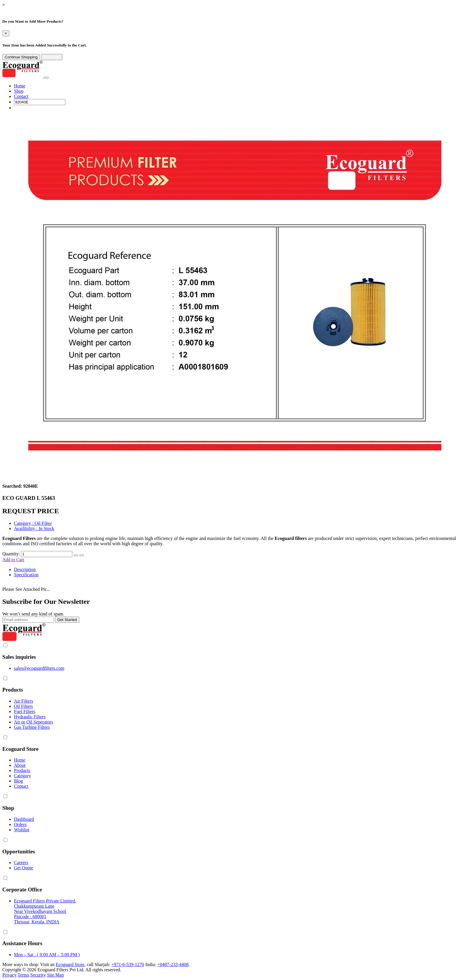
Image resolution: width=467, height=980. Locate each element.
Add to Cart (13, 560)
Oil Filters (23, 706)
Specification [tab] (26, 575)
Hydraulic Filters (30, 717)
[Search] (40, 102)
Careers (21, 863)
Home (20, 86)
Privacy (9, 975)
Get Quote (24, 868)
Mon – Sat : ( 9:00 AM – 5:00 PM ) (47, 955)
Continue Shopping (21, 57)
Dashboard (24, 819)
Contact (21, 96)
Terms (24, 975)
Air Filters (24, 701)
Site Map (55, 975)
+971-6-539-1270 (128, 964)
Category (23, 776)
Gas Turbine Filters (32, 727)
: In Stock (34, 528)
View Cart (52, 57)
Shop (19, 91)
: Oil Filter (33, 523)
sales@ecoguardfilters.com (39, 668)
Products (22, 770)
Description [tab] (25, 569)
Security (38, 975)
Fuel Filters (25, 711)
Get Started (67, 620)
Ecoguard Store (70, 964)
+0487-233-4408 (173, 964)
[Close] (6, 33)
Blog (18, 781)
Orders (20, 824)
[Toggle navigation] (46, 78)
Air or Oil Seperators (34, 722)
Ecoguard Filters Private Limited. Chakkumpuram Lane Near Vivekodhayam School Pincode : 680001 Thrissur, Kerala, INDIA (45, 911)
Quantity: (11, 554)
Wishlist (22, 830)
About (20, 765)
